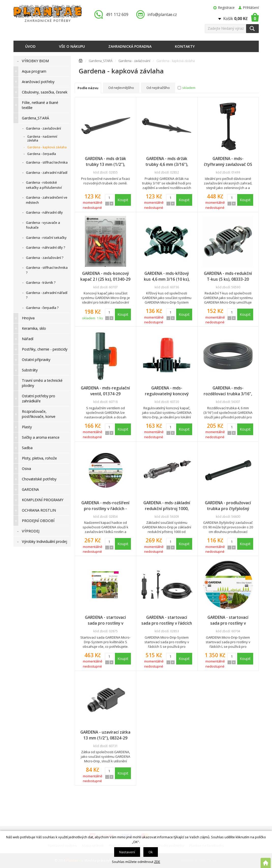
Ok (151, 852)
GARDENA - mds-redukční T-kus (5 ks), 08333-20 (228, 276)
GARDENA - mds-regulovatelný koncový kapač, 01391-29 (167, 391)
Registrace (226, 7)
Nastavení (127, 852)
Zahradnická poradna (130, 46)
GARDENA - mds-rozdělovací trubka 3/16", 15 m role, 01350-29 (228, 391)
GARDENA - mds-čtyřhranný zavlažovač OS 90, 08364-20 (228, 162)
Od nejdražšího (158, 88)
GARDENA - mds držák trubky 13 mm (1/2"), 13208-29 (105, 162)
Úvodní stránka (81, 62)
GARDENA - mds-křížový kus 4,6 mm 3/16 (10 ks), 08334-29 (167, 276)
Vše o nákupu (72, 46)
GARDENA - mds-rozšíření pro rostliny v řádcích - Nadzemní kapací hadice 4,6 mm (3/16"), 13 (105, 506)
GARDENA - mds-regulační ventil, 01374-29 (105, 391)
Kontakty (185, 46)
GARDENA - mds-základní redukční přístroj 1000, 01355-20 (167, 506)
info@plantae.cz (162, 14)
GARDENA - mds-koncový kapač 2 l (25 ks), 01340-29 (105, 276)
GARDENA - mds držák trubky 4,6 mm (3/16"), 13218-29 (167, 162)
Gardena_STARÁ (101, 61)
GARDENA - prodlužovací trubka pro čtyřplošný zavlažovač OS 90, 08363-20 (228, 506)
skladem (189, 88)
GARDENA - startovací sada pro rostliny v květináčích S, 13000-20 (105, 620)
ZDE (157, 862)
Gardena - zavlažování (134, 61)
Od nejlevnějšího (121, 88)
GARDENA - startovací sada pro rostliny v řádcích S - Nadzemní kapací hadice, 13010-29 (167, 620)
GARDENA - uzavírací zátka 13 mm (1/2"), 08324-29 (105, 735)
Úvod (30, 46)
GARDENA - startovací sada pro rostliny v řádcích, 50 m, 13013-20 (228, 620)
